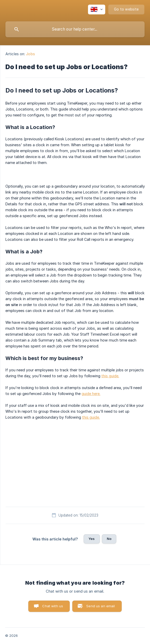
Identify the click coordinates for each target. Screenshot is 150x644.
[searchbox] (75, 29)
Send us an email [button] (100, 606)
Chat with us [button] (53, 606)
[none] (97, 10)
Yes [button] (92, 539)
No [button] (109, 539)
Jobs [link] (30, 54)
